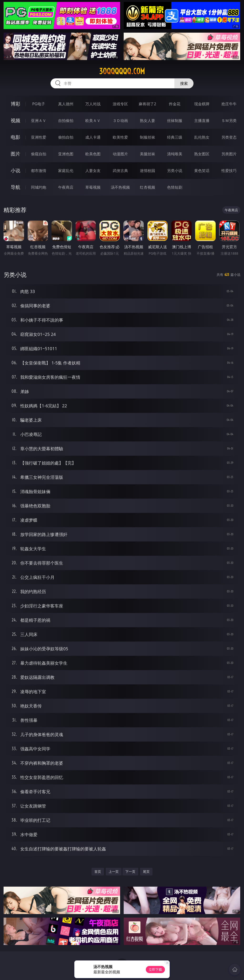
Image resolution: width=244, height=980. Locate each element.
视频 (15, 120)
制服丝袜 (147, 137)
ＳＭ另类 (229, 121)
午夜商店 (66, 187)
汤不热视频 (120, 187)
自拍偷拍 (66, 121)
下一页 (130, 871)
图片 (15, 154)
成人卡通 (93, 137)
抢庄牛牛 (229, 104)
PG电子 (38, 104)
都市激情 (39, 171)
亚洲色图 (66, 154)
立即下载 (155, 969)
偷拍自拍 (66, 137)
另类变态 (229, 137)
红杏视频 (147, 187)
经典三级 (175, 137)
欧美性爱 (120, 137)
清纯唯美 (175, 154)
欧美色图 (93, 154)
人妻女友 (93, 171)
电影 (15, 137)
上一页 (114, 871)
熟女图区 (202, 154)
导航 (15, 187)
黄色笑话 (202, 171)
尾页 (146, 871)
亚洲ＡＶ (39, 121)
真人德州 (66, 104)
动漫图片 (120, 154)
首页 (98, 871)
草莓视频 (93, 187)
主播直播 (202, 121)
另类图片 (229, 154)
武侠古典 (120, 171)
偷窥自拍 (39, 154)
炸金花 (175, 104)
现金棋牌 (202, 104)
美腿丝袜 (147, 154)
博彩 (15, 104)
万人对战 (93, 104)
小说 (15, 170)
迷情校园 (147, 171)
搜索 (184, 83)
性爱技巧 (229, 171)
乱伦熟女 (202, 137)
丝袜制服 (175, 121)
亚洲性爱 (39, 137)
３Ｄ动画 (120, 121)
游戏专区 (120, 104)
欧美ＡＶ (93, 121)
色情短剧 (175, 187)
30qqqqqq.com (122, 71)
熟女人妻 (147, 121)
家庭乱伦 (66, 171)
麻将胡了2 (147, 104)
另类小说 (175, 171)
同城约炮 (39, 187)
